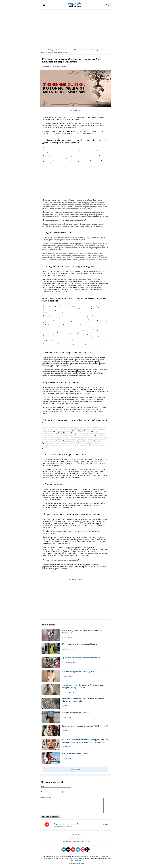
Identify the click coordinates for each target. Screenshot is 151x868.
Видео (70, 638)
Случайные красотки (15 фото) (76, 712)
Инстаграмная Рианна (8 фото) (76, 753)
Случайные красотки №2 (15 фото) (78, 671)
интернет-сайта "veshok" (84, 856)
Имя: (43, 786)
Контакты (75, 835)
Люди (70, 676)
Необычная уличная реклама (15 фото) (80, 644)
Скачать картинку (75, 110)
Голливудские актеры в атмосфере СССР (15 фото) (85, 726)
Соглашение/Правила (75, 838)
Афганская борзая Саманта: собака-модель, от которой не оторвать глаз (83, 686)
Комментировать (75, 580)
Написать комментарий (52, 782)
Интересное (72, 649)
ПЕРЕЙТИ (106, 825)
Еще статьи (75, 770)
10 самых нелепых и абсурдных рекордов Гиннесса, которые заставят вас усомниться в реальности (85, 741)
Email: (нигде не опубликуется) (52, 792)
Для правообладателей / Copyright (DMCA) (75, 841)
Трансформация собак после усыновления (81, 658)
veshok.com (77, 860)
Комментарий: (47, 797)
